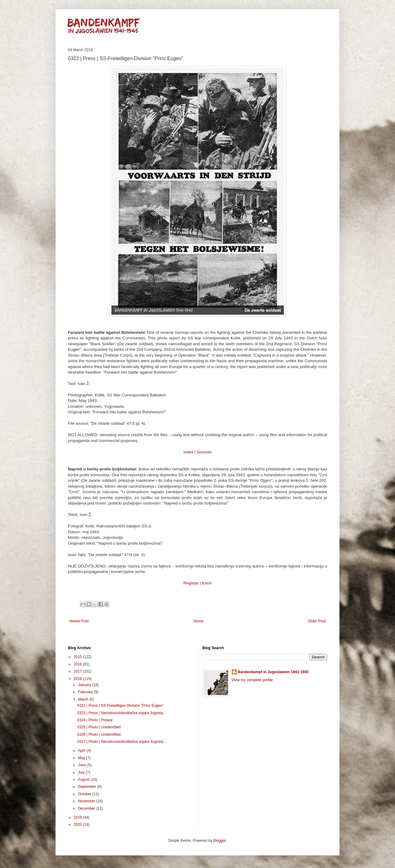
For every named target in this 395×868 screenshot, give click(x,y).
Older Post (317, 621)
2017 (78, 671)
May (82, 758)
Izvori (207, 583)
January (85, 685)
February (86, 692)
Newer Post (79, 621)
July (82, 772)
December (87, 809)
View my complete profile (252, 680)
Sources (204, 452)
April (82, 751)
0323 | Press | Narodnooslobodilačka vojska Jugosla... (122, 713)
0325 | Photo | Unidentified (99, 727)
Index (188, 452)
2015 (78, 657)
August (84, 780)
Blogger (220, 841)
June (83, 765)
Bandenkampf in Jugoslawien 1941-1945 (273, 672)
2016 (78, 664)
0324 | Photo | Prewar (95, 720)
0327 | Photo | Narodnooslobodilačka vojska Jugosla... (122, 742)
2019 (78, 817)
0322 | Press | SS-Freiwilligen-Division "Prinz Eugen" (120, 706)
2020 (78, 825)
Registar (191, 583)
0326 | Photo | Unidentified (99, 735)
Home (198, 621)
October (85, 794)
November (87, 801)
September (88, 787)
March (84, 699)
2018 (78, 679)
